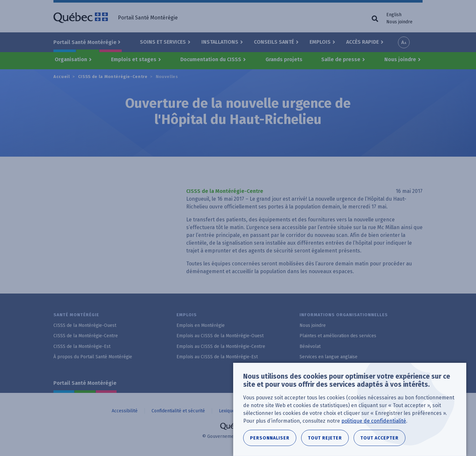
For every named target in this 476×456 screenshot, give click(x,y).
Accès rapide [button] (363, 42)
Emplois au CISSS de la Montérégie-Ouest (220, 336)
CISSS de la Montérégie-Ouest (85, 325)
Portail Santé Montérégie (85, 383)
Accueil (62, 77)
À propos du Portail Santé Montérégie (93, 357)
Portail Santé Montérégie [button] (85, 42)
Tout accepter (380, 438)
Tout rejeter (325, 438)
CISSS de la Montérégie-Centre (113, 77)
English (394, 15)
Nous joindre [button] (400, 59)
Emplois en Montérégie (201, 325)
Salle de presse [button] (341, 59)
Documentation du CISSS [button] (211, 59)
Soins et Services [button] (163, 42)
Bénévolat (310, 346)
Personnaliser (270, 438)
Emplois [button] (320, 42)
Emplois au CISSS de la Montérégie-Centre (221, 346)
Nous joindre (399, 22)
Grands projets (284, 59)
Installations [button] (220, 42)
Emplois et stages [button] (134, 59)
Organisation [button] (71, 59)
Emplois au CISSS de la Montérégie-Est (217, 357)
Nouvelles (167, 77)
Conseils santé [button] (274, 42)
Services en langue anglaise (329, 357)
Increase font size (404, 42)
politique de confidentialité (374, 421)
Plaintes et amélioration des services (338, 336)
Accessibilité (125, 411)
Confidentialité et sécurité (178, 411)
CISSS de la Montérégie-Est (82, 346)
